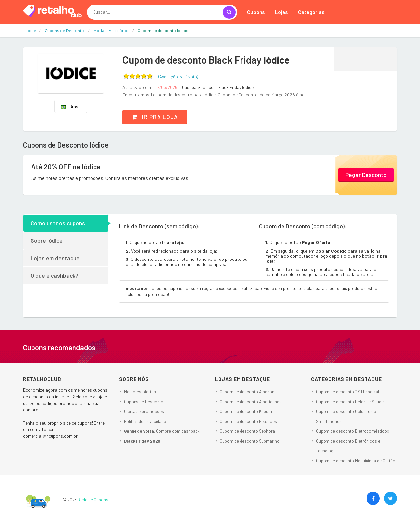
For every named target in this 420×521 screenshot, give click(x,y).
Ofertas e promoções (144, 411)
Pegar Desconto (366, 174)
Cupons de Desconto (144, 401)
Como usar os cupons (58, 223)
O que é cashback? (54, 275)
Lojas (282, 12)
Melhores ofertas (140, 391)
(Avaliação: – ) (178, 77)
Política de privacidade (145, 421)
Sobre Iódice (47, 240)
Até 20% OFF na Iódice (66, 167)
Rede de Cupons (93, 499)
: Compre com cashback (162, 431)
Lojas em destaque (55, 258)
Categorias (311, 12)
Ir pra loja (156, 117)
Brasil (71, 106)
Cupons (256, 12)
